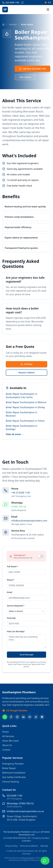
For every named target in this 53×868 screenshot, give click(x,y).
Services (13, 24)
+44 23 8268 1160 (21, 493)
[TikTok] (36, 717)
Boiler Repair (9, 768)
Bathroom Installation (14, 773)
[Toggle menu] (48, 10)
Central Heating (11, 782)
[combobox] (26, 611)
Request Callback (26, 373)
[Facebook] (11, 717)
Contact (6, 750)
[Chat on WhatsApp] (45, 861)
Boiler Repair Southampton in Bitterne (26, 402)
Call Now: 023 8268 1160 (32, 69)
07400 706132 (19, 507)
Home (6, 732)
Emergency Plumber (13, 764)
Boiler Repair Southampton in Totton (25, 421)
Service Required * (16, 606)
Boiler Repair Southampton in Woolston (21, 414)
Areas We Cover (11, 741)
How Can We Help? (16, 631)
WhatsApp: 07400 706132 (20, 803)
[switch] (41, 556)
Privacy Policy (11, 846)
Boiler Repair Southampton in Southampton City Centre (21, 396)
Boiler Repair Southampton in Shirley (25, 407)
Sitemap (44, 846)
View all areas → (15, 434)
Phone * (11, 580)
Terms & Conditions (29, 846)
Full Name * (13, 566)
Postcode (11, 618)
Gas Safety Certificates (14, 777)
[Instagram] (17, 717)
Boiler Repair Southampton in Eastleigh (21, 427)
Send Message (26, 655)
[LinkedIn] (23, 717)
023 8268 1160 (14, 796)
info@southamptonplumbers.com (29, 521)
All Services (8, 736)
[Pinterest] (42, 717)
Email (10, 592)
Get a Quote (25, 77)
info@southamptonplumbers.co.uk (25, 811)
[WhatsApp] (5, 717)
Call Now (27, 364)
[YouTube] (30, 717)
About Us (7, 745)
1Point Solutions (28, 858)
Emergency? (20, 555)
